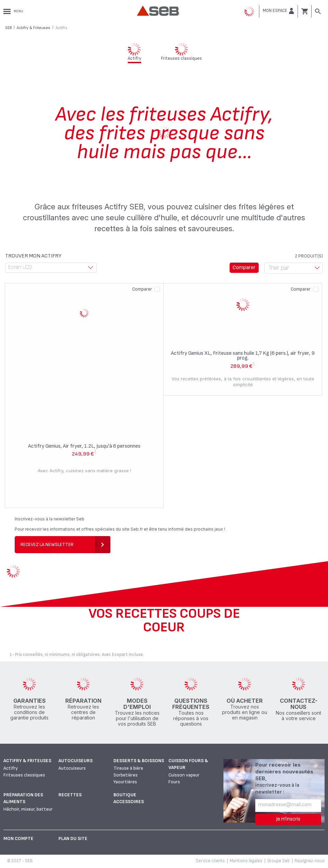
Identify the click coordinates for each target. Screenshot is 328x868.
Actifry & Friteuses (27, 761)
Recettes (70, 795)
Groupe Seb (278, 861)
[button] (278, 11)
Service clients (210, 861)
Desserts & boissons (139, 761)
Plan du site (73, 838)
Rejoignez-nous (310, 861)
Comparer (142, 289)
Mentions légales (246, 861)
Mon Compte (18, 838)
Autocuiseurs (76, 761)
